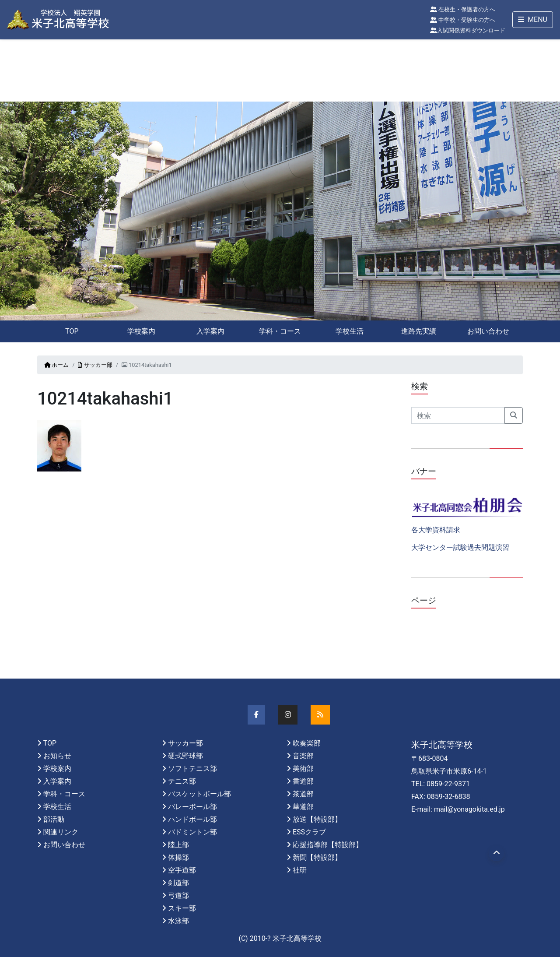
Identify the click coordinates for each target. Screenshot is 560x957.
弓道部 (178, 895)
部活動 (54, 819)
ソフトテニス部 (192, 769)
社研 (300, 870)
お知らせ (57, 756)
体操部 (178, 857)
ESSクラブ (309, 832)
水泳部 (178, 921)
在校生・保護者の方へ (463, 9)
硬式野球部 (185, 756)
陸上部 (178, 845)
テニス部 (182, 781)
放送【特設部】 (317, 819)
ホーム (56, 365)
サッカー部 (95, 365)
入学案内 (210, 331)
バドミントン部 (192, 832)
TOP (72, 331)
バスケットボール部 (199, 794)
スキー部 (182, 908)
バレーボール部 (192, 807)
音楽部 (303, 756)
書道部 (303, 781)
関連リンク (61, 832)
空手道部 (182, 870)
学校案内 (141, 331)
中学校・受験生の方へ (463, 20)
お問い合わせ (488, 331)
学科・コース (280, 331)
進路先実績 (419, 331)
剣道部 (178, 883)
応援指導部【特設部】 (328, 845)
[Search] (458, 415)
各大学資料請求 (436, 530)
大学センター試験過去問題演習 (460, 547)
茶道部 (303, 794)
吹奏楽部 (307, 743)
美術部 (303, 769)
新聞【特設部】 (317, 857)
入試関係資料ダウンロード (468, 30)
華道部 (303, 807)
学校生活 (350, 331)
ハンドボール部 (192, 819)
